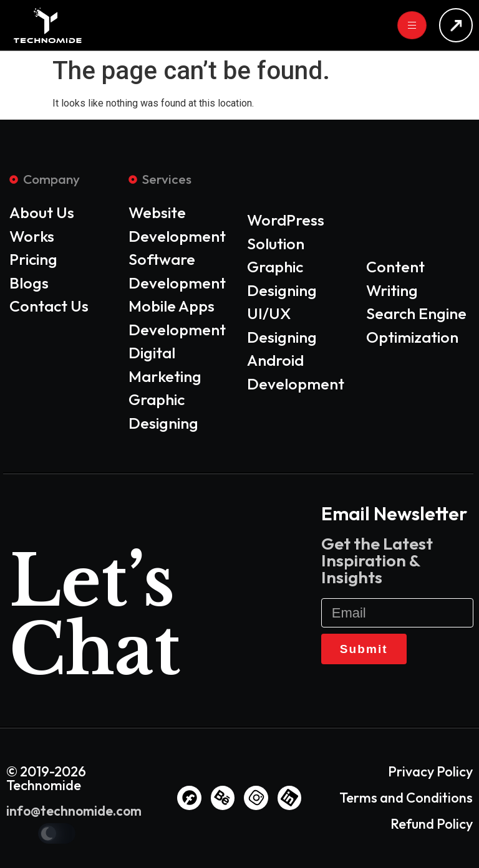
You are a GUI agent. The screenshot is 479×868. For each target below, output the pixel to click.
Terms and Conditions (406, 798)
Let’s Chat (92, 616)
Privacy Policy (430, 771)
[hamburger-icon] (412, 25)
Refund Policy (432, 824)
